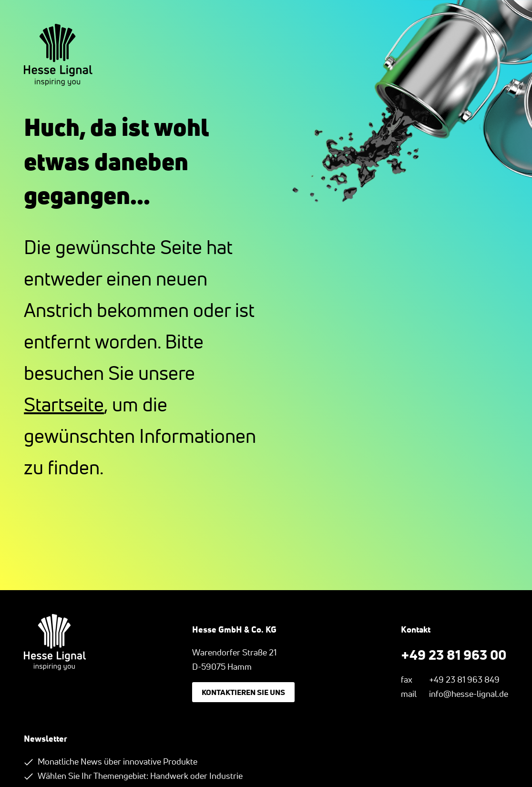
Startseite (64, 404)
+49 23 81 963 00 (454, 654)
